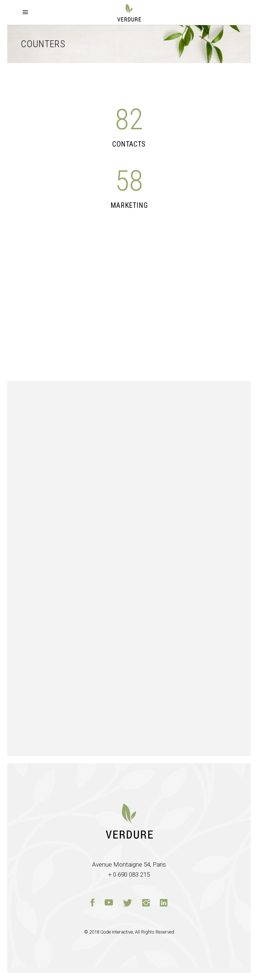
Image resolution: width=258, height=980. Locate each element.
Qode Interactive (117, 932)
